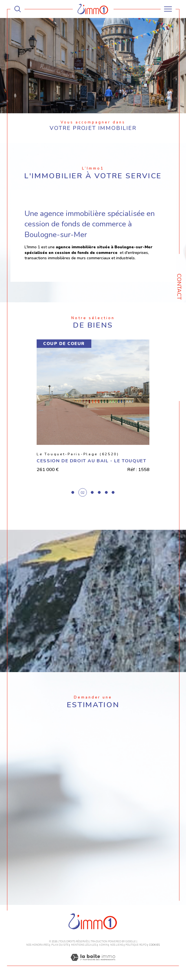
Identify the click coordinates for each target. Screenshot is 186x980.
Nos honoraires (37, 945)
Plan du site (60, 945)
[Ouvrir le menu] (168, 9)
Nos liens (117, 945)
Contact (179, 287)
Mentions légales (84, 945)
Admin (103, 945)
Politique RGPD (136, 945)
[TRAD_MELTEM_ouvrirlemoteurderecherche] (18, 9)
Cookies (154, 945)
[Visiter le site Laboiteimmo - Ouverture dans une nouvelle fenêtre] (93, 963)
